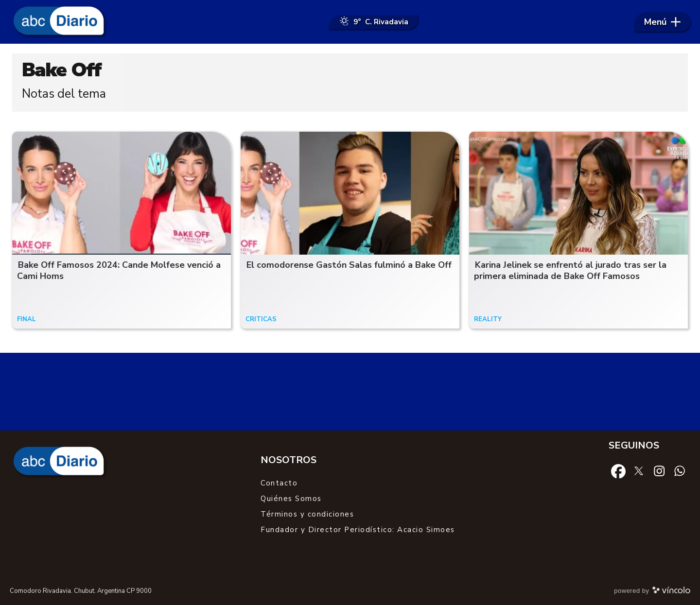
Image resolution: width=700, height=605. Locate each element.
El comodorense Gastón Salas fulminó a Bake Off (349, 265)
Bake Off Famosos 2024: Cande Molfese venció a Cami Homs (119, 270)
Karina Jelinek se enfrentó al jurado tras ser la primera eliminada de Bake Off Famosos (570, 270)
